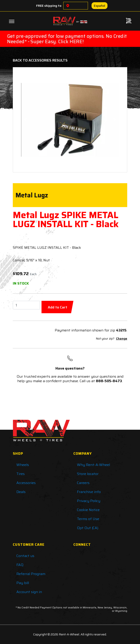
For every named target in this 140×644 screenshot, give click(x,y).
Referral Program (31, 574)
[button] (25, 120)
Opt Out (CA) (88, 528)
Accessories (26, 483)
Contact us (25, 556)
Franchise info (89, 492)
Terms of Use (88, 519)
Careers (83, 483)
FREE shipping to (49, 6)
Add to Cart (58, 307)
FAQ (20, 565)
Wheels (23, 465)
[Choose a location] (68, 6)
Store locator (88, 474)
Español (100, 6)
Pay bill (23, 583)
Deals (21, 492)
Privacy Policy (89, 501)
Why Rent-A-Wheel (93, 465)
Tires (21, 474)
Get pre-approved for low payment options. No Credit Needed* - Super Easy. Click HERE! (67, 39)
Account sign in (29, 592)
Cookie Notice (88, 510)
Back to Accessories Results (40, 60)
